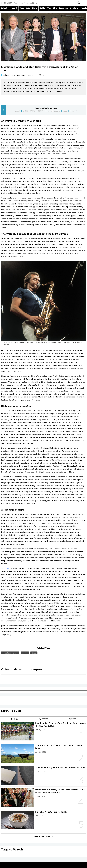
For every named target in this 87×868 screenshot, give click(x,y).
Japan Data (25, 8)
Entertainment (19, 75)
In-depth (13, 8)
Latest (4, 8)
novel (25, 653)
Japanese (64, 8)
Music (31, 75)
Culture (6, 75)
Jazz (34, 653)
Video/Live (52, 8)
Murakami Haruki (10, 653)
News (35, 8)
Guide (42, 8)
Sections (74, 8)
